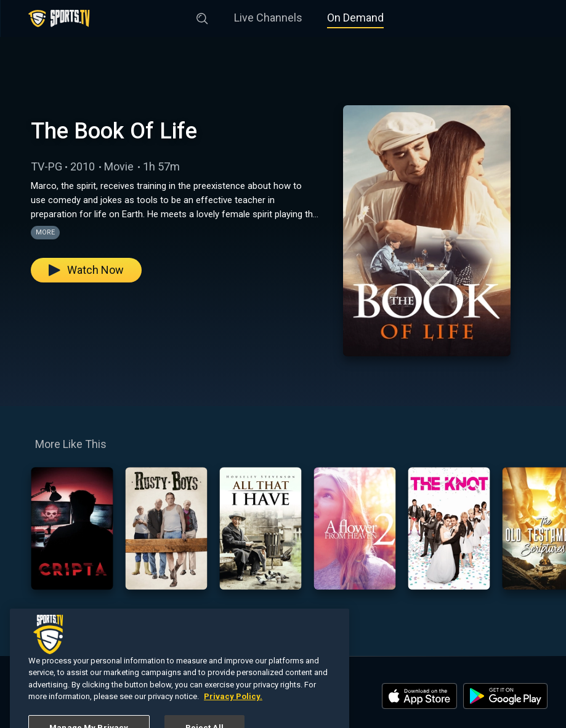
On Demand (355, 18)
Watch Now (86, 270)
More (45, 232)
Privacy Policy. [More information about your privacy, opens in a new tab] (233, 714)
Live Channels (268, 18)
